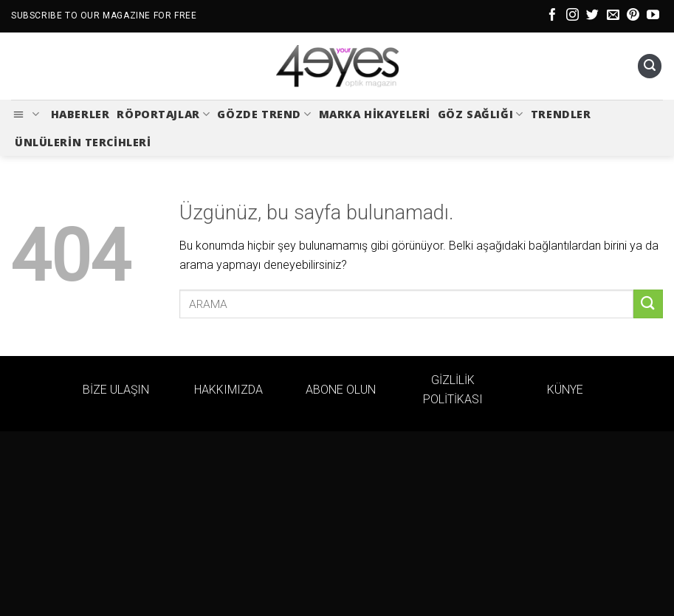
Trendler (561, 114)
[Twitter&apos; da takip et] (592, 16)
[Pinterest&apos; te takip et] (633, 16)
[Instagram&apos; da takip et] (572, 16)
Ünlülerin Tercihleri (83, 142)
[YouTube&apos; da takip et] (653, 16)
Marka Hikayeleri (375, 114)
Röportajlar (163, 114)
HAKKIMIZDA (228, 390)
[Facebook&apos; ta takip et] (553, 16)
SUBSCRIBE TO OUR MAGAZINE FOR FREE (104, 16)
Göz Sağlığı (481, 114)
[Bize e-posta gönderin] (613, 16)
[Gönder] (648, 304)
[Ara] (650, 66)
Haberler (80, 114)
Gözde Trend (264, 114)
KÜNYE (565, 390)
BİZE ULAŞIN (116, 390)
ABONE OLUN (341, 390)
